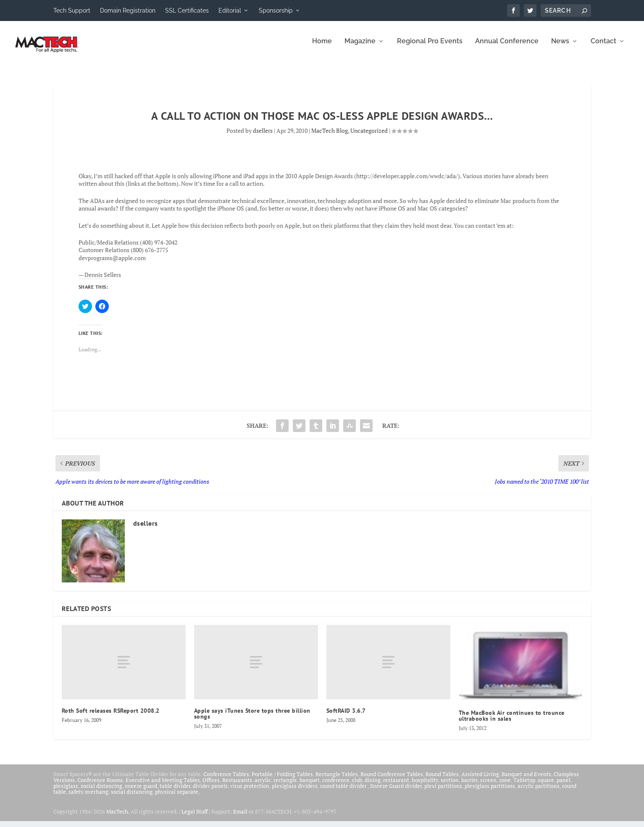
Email (240, 817)
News (560, 47)
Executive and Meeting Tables (163, 786)
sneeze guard (141, 792)
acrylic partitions (539, 792)
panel (564, 786)
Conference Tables (226, 780)
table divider (175, 792)
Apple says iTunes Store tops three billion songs (252, 719)
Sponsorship (276, 11)
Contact (603, 47)
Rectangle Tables (337, 780)
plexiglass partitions (490, 792)
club (357, 786)
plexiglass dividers (295, 792)
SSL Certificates (187, 11)
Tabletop (524, 786)
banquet (310, 786)
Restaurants (237, 786)
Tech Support (72, 11)
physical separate (177, 798)
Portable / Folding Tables (282, 780)
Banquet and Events (526, 780)
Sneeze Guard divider (396, 792)
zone (505, 786)
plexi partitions (443, 792)
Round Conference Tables (392, 780)
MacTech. (118, 817)
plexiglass (66, 792)
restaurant (396, 786)
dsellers (263, 136)
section (450, 786)
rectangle (285, 786)
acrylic (263, 786)
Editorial (230, 11)
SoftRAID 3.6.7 (346, 716)
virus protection (250, 792)
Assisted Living (480, 780)
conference (336, 786)
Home (322, 47)
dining (373, 786)
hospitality (425, 786)
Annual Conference (507, 47)
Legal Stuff (195, 817)
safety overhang (88, 798)
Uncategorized (369, 136)
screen (488, 786)
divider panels (210, 792)
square (546, 786)
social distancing (101, 792)
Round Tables (442, 780)
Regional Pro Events (430, 47)
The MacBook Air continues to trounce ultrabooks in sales (512, 722)
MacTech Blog (330, 136)
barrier (469, 786)
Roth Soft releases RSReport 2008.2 (111, 716)
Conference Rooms (100, 786)
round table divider (344, 792)
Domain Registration (128, 11)
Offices (211, 786)
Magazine (360, 47)
